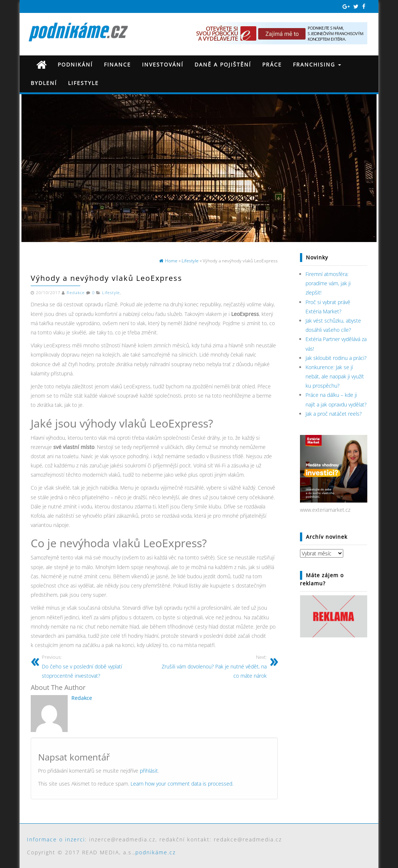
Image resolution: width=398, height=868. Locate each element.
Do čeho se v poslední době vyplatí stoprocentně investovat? (95, 666)
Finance (117, 64)
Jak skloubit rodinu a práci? (336, 358)
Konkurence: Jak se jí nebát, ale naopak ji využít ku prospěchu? (335, 376)
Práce (272, 64)
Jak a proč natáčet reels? (334, 414)
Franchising (317, 64)
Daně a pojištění (223, 64)
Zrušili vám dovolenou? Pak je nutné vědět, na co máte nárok (213, 666)
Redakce (76, 293)
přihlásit (149, 771)
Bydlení (44, 83)
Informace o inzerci (56, 839)
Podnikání (75, 64)
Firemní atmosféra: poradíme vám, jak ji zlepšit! (328, 283)
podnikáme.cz (156, 852)
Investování (163, 64)
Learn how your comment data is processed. (182, 784)
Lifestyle (83, 83)
